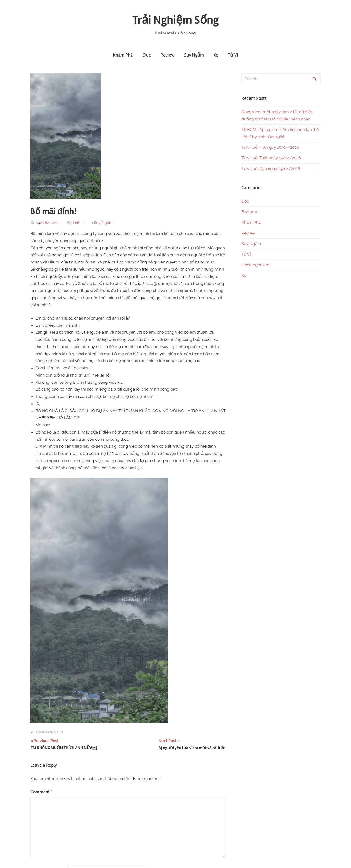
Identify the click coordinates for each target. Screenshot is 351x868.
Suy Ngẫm (194, 55)
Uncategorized (255, 265)
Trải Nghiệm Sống (176, 20)
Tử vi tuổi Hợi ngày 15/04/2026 (270, 147)
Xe (216, 55)
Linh (77, 223)
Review (167, 55)
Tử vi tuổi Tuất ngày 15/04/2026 (271, 158)
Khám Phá (123, 55)
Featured (250, 212)
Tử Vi (233, 55)
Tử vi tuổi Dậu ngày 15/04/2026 (271, 169)
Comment (41, 792)
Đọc (146, 55)
